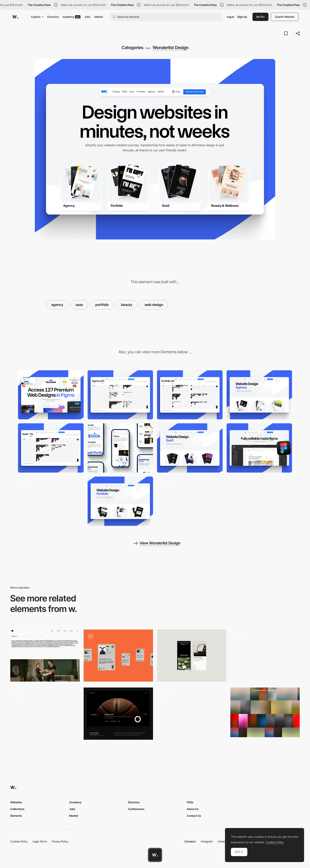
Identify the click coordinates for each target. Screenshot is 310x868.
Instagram (207, 841)
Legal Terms (40, 841)
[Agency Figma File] (120, 395)
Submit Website (285, 17)
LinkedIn (223, 841)
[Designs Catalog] (190, 501)
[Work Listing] (192, 714)
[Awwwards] (15, 17)
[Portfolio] (45, 656)
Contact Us (194, 816)
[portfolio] (118, 656)
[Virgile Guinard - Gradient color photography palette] (265, 712)
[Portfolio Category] (120, 501)
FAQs (190, 802)
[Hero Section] (51, 501)
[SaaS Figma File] (51, 448)
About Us (193, 809)
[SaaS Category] (190, 448)
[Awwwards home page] (155, 855)
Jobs (87, 17)
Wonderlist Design (171, 47)
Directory (53, 17)
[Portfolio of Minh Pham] (45, 714)
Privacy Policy (60, 841)
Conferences (136, 809)
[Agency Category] (259, 395)
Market (99, 17)
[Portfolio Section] (265, 656)
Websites (16, 802)
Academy (72, 17)
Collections (17, 809)
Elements (16, 816)
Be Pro (260, 17)
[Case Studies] (118, 714)
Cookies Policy (19, 841)
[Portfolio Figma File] (190, 395)
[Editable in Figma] (259, 448)
